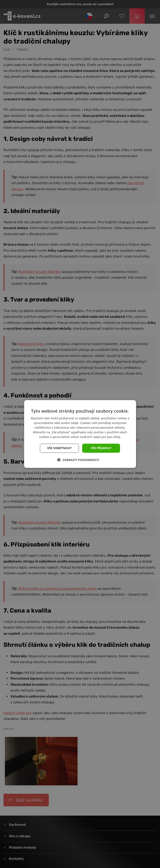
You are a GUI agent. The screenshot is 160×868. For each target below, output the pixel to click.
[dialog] (80, 434)
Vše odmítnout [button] (59, 448)
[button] (80, 460)
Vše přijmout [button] (101, 448)
